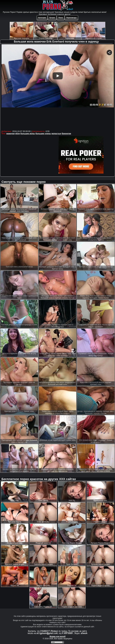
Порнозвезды (71, 18)
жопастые (56, 134)
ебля (18, 134)
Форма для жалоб (58, 637)
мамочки (10, 134)
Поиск (61, 18)
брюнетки (66, 134)
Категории (42, 18)
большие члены (43, 134)
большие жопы (28, 134)
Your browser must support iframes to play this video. (58, 87)
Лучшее (52, 18)
